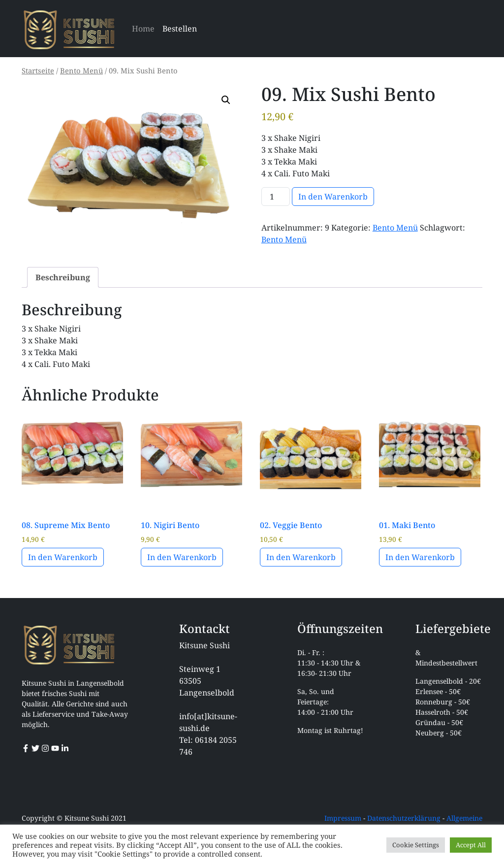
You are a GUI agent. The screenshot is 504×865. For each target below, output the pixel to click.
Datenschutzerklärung (404, 818)
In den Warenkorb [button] (63, 557)
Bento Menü (81, 70)
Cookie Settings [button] (416, 845)
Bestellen (180, 29)
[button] (226, 100)
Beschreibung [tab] (63, 277)
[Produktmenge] (276, 197)
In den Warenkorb (333, 197)
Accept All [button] (471, 845)
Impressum (343, 818)
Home (143, 29)
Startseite (38, 70)
